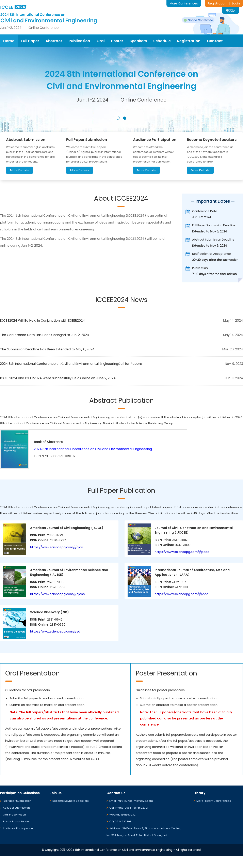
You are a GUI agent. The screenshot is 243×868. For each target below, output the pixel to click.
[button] (118, 118)
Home (9, 41)
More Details (19, 170)
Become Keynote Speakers (71, 801)
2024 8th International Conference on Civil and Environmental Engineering (93, 449)
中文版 (231, 10)
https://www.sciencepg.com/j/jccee (182, 552)
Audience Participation (18, 828)
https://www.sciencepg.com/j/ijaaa (182, 594)
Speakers (138, 41)
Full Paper (30, 41)
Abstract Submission (16, 808)
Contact (215, 41)
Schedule (162, 41)
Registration (217, 3)
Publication (79, 41)
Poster (117, 41)
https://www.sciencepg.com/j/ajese (58, 594)
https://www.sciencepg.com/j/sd (55, 631)
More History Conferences (214, 801)
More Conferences (184, 3)
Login (236, 3)
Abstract (54, 41)
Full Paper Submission (17, 801)
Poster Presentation (16, 821)
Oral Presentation (14, 815)
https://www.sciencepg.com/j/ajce (57, 547)
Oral (101, 41)
